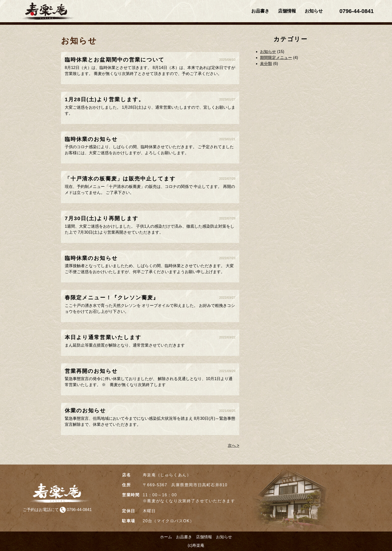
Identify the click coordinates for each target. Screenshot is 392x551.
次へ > (233, 445)
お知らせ (314, 11)
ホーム (166, 537)
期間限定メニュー (276, 58)
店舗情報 (287, 11)
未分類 (266, 64)
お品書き (260, 11)
